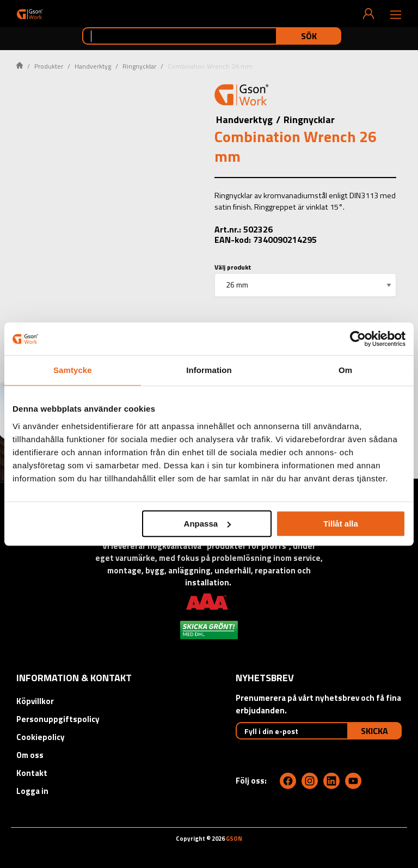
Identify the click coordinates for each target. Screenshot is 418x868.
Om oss (30, 755)
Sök (309, 36)
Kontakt (32, 773)
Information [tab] (209, 370)
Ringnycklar (139, 66)
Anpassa (208, 524)
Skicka (374, 731)
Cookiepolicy (41, 737)
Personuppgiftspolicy (58, 719)
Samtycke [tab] (73, 370)
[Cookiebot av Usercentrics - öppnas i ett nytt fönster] (358, 339)
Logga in (32, 791)
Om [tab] (345, 370)
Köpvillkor (35, 701)
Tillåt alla (341, 524)
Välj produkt (233, 267)
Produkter (49, 66)
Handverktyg (93, 66)
